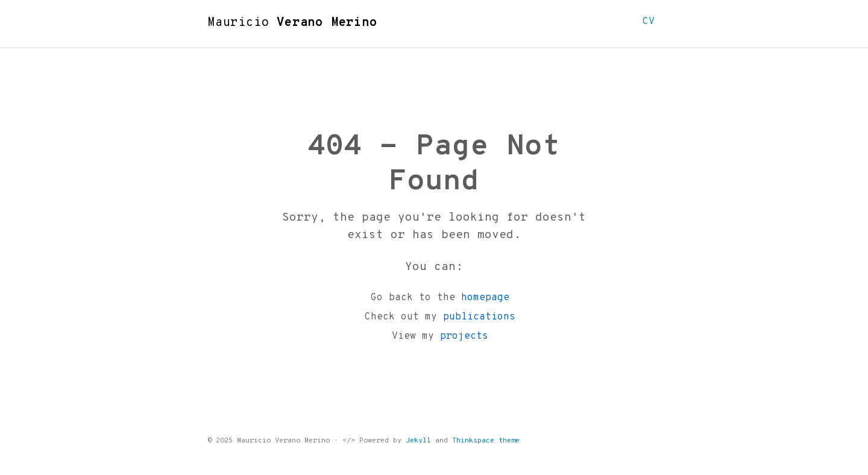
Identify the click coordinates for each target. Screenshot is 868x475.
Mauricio (292, 23)
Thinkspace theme (486, 441)
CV (649, 22)
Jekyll (418, 441)
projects (464, 336)
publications (479, 317)
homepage (485, 298)
